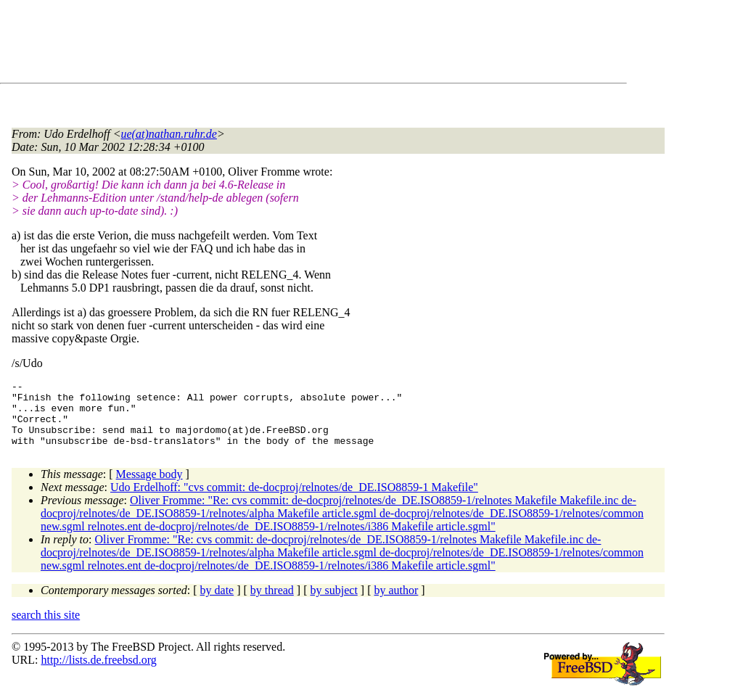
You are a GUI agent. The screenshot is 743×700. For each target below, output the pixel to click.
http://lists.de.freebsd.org (98, 673)
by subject (334, 603)
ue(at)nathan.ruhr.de (169, 134)
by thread (272, 603)
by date (217, 603)
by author (396, 603)
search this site (46, 628)
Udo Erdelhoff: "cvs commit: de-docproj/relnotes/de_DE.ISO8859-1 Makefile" (294, 500)
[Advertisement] (276, 44)
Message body (149, 487)
